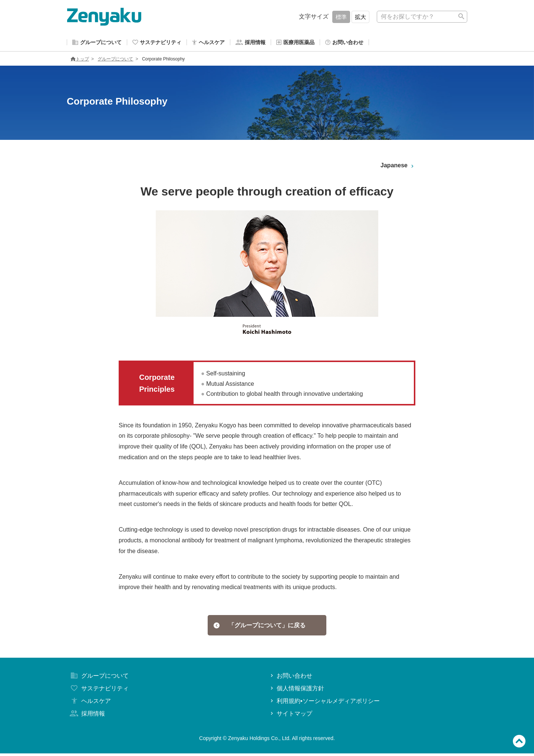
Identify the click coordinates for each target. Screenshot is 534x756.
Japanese (398, 167)
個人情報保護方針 (296, 691)
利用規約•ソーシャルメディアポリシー (324, 704)
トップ (80, 60)
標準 (341, 17)
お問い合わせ (291, 679)
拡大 (360, 17)
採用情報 (87, 716)
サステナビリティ (99, 691)
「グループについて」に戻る (260, 627)
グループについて (115, 60)
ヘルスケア (90, 704)
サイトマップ (291, 716)
